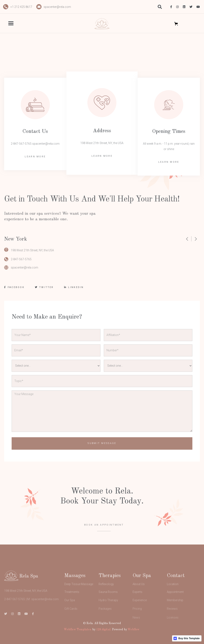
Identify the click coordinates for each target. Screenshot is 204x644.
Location (173, 592)
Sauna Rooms (108, 601)
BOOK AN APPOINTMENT (104, 531)
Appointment (175, 601)
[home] (102, 24)
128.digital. (104, 629)
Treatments (72, 601)
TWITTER (44, 291)
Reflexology (106, 592)
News (136, 631)
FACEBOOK (14, 291)
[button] (18, 24)
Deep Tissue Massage (79, 592)
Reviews (172, 621)
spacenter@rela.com (57, 7)
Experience (140, 611)
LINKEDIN (74, 291)
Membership (175, 611)
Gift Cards (71, 621)
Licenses (173, 631)
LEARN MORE (35, 157)
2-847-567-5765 (21, 263)
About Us (139, 592)
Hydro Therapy (108, 611)
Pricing (137, 621)
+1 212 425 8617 (21, 7)
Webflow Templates (78, 629)
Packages (105, 621)
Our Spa (70, 611)
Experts (137, 601)
